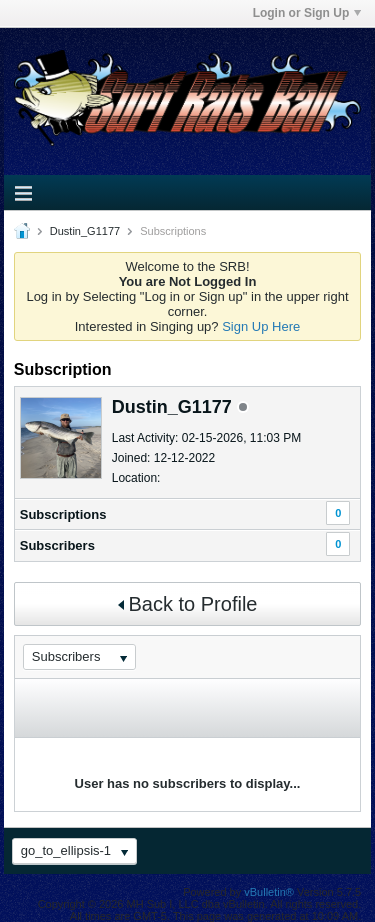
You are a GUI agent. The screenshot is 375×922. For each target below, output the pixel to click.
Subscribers (57, 545)
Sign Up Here (261, 326)
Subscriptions (63, 514)
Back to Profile (188, 604)
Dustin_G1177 (85, 231)
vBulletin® (269, 892)
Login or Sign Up (307, 13)
